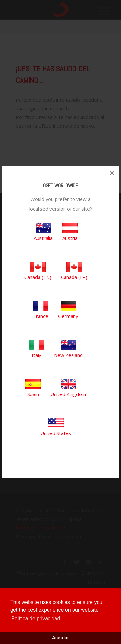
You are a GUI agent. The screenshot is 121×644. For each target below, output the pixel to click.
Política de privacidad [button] (36, 619)
